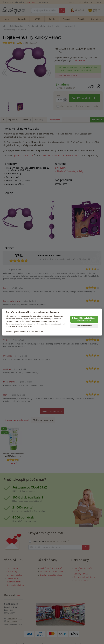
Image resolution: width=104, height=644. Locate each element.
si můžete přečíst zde (35, 332)
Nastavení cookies (84, 326)
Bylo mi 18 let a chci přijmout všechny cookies (84, 319)
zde (53, 324)
